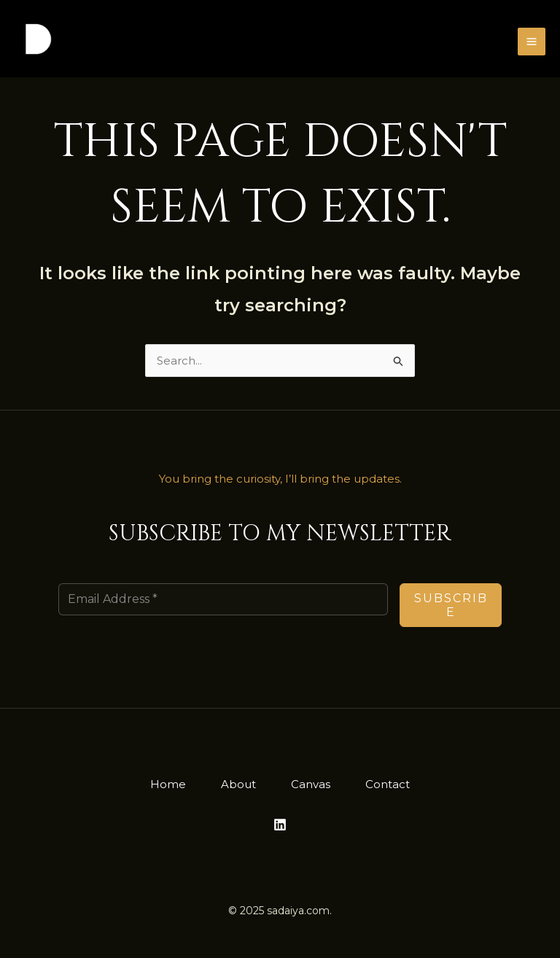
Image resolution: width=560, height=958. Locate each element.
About (238, 784)
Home (168, 784)
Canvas (311, 784)
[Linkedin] (280, 825)
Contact (388, 784)
